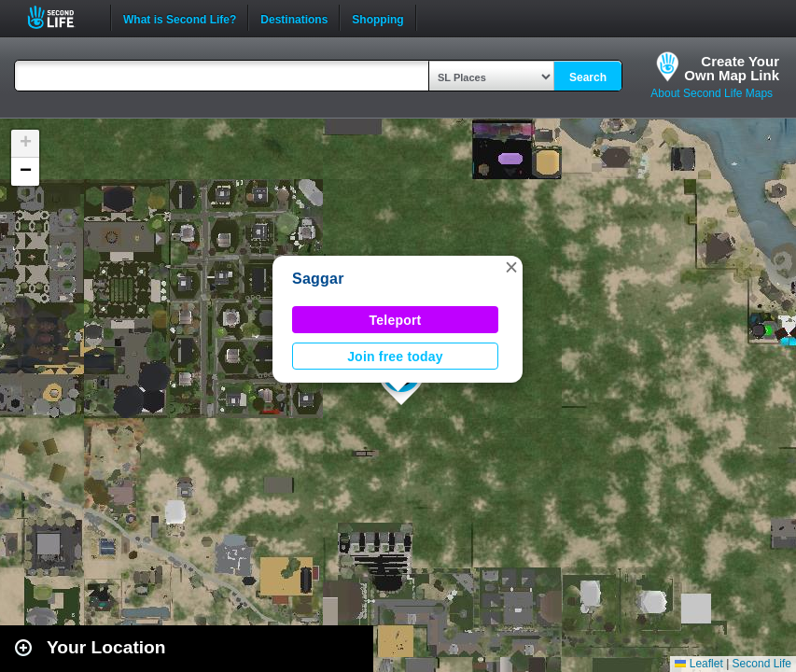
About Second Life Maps (712, 93)
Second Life (61, 17)
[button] (511, 267)
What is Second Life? (180, 18)
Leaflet (698, 664)
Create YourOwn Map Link (732, 68)
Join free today (395, 357)
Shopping (377, 18)
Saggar (318, 279)
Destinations (294, 18)
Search (588, 77)
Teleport (396, 320)
